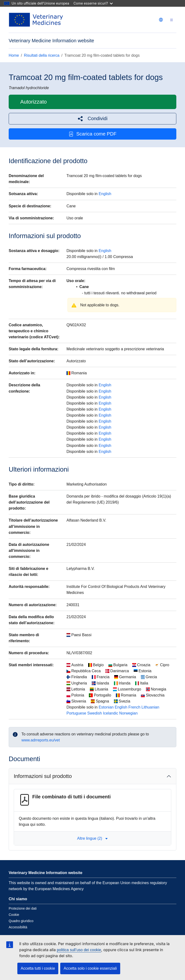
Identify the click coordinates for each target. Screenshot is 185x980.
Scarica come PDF (93, 134)
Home (14, 55)
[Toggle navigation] (172, 20)
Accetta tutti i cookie (38, 968)
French (134, 707)
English (105, 194)
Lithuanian (150, 707)
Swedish (94, 713)
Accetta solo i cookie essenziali (90, 968)
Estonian (106, 707)
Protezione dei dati (23, 908)
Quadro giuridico (21, 921)
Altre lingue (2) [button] (92, 838)
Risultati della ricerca (42, 55)
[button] (92, 119)
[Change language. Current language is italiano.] (161, 20)
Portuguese (76, 713)
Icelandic (110, 713)
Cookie (14, 915)
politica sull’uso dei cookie (79, 950)
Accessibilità (18, 927)
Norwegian (128, 713)
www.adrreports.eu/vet (41, 740)
